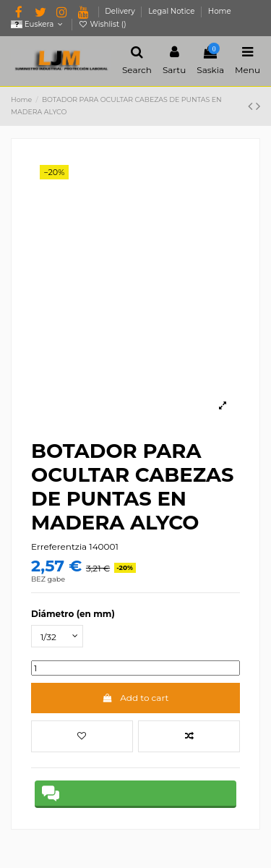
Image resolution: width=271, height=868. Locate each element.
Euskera (38, 24)
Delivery (121, 11)
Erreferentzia (59, 546)
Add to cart (136, 698)
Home (220, 11)
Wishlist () (103, 24)
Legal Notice (172, 11)
